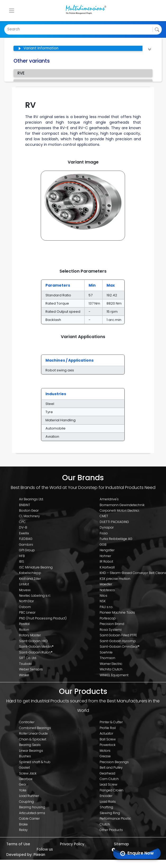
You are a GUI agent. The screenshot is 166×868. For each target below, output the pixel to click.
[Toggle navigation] (12, 11)
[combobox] (8, 29)
